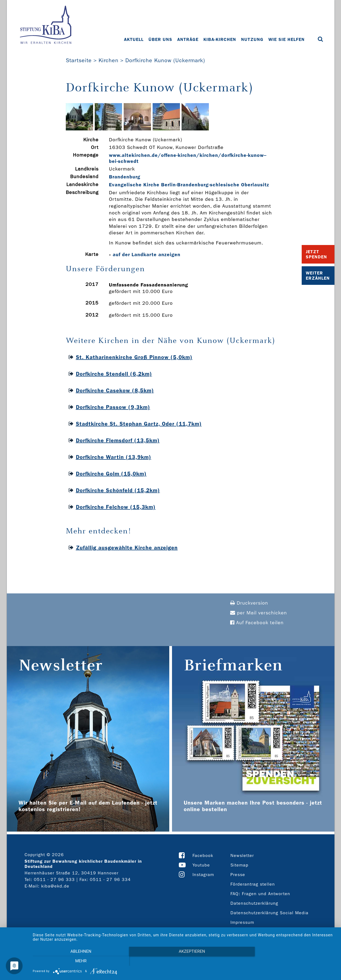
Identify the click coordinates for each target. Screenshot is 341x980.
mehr (290, 961)
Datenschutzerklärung (254, 903)
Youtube (201, 865)
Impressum (242, 922)
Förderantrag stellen (253, 884)
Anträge (188, 39)
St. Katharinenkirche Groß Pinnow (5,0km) (134, 357)
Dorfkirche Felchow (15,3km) (116, 507)
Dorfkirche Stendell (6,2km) (114, 374)
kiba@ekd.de (55, 886)
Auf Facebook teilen (257, 623)
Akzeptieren (184, 961)
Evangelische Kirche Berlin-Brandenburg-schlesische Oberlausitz (189, 185)
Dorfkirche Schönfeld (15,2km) (118, 490)
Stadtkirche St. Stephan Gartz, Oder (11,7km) (139, 424)
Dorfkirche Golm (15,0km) (111, 474)
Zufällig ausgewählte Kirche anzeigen (127, 548)
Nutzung (252, 39)
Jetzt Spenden (316, 254)
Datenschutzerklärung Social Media (269, 913)
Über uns (160, 39)
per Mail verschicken (259, 613)
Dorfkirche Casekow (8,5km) (115, 390)
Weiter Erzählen (318, 276)
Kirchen (109, 60)
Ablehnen (78, 961)
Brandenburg (125, 177)
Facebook (203, 855)
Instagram (203, 875)
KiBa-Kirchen (220, 39)
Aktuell (134, 39)
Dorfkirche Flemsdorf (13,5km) (118, 440)
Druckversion (249, 603)
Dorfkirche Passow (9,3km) (113, 407)
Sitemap (239, 865)
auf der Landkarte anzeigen (147, 255)
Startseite (79, 60)
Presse (238, 875)
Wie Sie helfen (287, 39)
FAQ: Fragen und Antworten (260, 894)
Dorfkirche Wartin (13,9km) (114, 457)
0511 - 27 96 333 (54, 879)
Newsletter (242, 855)
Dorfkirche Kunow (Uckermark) (165, 60)
